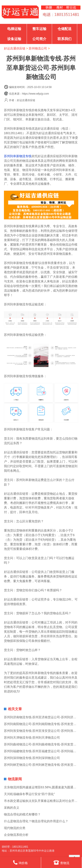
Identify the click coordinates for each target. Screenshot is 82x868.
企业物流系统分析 (16, 835)
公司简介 (39, 39)
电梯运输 (14, 29)
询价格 (20, 862)
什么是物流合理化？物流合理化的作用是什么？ (36, 821)
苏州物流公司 (38, 48)
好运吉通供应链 (15, 48)
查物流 (61, 862)
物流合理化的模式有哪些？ (22, 814)
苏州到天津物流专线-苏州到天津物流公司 (32, 738)
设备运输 (14, 39)
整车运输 (39, 29)
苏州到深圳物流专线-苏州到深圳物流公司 (32, 758)
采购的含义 (12, 808)
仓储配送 (65, 29)
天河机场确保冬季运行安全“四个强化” (29, 794)
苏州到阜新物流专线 (18, 156)
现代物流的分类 (15, 828)
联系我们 (65, 39)
